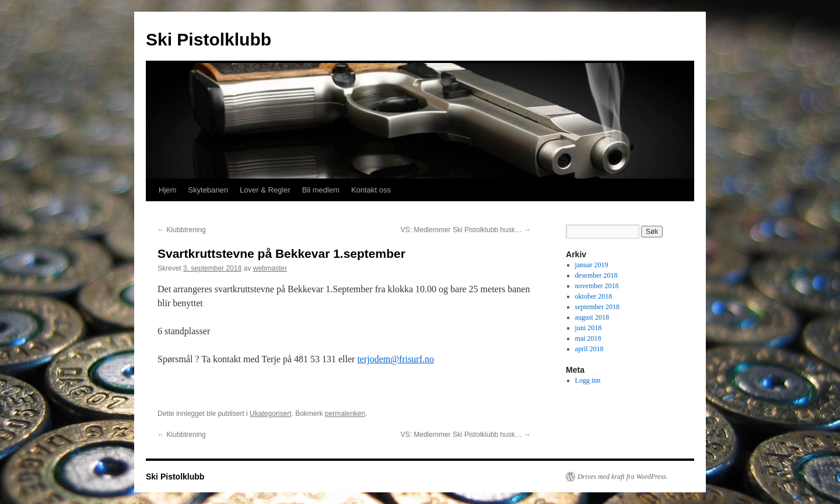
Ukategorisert (270, 414)
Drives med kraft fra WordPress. (623, 477)
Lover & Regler (265, 190)
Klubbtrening (182, 230)
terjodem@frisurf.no (395, 359)
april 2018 (589, 349)
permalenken (345, 414)
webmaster (270, 268)
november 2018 (597, 286)
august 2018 (592, 317)
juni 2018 (589, 328)
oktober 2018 (594, 296)
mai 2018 (588, 338)
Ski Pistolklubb (209, 39)
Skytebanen (208, 190)
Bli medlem (321, 190)
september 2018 (597, 307)
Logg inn (588, 380)
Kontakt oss (371, 190)
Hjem (167, 190)
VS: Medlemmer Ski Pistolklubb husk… (466, 230)
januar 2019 (592, 265)
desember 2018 (596, 275)
